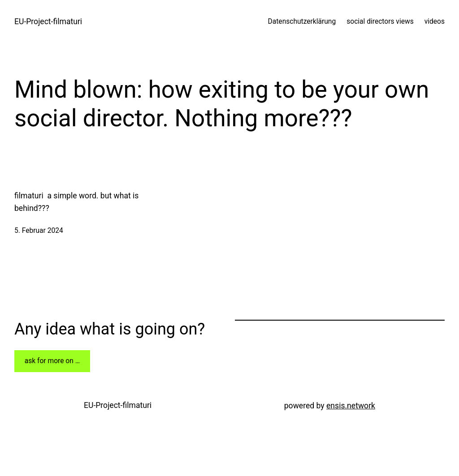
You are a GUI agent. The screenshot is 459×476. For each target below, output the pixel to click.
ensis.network (351, 406)
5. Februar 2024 (39, 231)
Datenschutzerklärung (302, 21)
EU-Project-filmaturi (48, 21)
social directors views (380, 21)
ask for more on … (52, 361)
